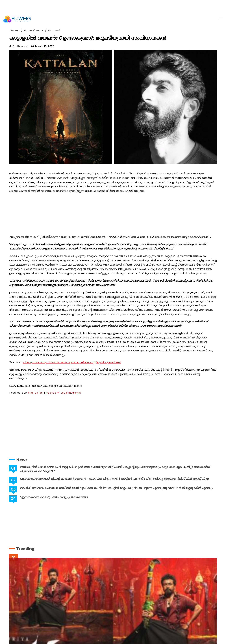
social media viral (71, 393)
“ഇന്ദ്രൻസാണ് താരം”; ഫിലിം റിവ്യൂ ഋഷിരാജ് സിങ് (54, 497)
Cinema (14, 31)
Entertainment (33, 31)
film (30, 393)
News (22, 460)
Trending (25, 549)
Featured (54, 31)
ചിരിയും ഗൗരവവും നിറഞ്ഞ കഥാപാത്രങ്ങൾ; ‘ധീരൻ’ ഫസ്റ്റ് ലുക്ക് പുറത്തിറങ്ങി (72, 363)
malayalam (52, 393)
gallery (39, 393)
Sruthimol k (20, 46)
